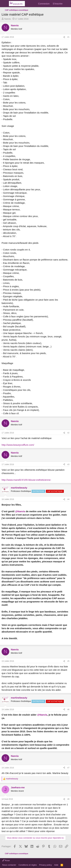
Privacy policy (45, 865)
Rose (6, 860)
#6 (68, 710)
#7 (68, 768)
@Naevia (20, 511)
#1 (68, 37)
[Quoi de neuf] (67, 4)
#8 (68, 799)
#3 (68, 464)
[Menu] (4, 4)
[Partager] (64, 37)
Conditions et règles (28, 865)
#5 (68, 661)
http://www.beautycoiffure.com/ (18, 445)
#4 (68, 499)
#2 (68, 433)
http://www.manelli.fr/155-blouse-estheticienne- (26, 480)
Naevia (7, 19)
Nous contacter (9, 865)
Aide (56, 865)
